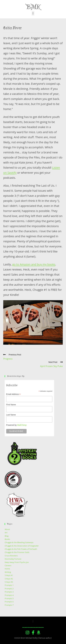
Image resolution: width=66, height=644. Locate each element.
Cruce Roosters (11, 556)
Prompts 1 (9, 585)
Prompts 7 (9, 605)
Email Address (13, 394)
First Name (11, 405)
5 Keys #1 (9, 575)
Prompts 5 (9, 598)
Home (7, 569)
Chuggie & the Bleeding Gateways (19, 542)
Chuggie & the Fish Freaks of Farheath (21, 549)
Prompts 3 (9, 592)
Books (7, 539)
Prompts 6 (9, 602)
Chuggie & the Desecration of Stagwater (22, 546)
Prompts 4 (9, 595)
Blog (7, 536)
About (7, 529)
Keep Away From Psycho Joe (17, 562)
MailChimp (22, 425)
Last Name (11, 415)
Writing (8, 572)
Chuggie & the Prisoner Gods (17, 552)
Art (6, 533)
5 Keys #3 (9, 582)
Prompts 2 (9, 589)
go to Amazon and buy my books (34, 264)
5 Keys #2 (9, 579)
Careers (8, 565)
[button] (33, 13)
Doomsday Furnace (13, 559)
